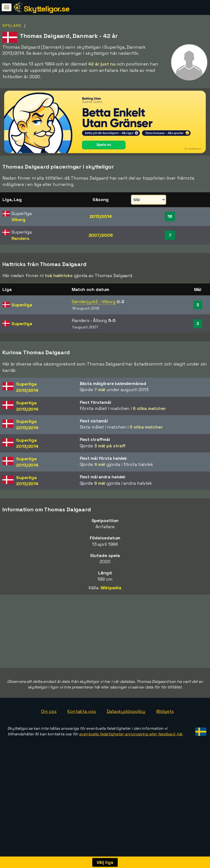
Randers (20, 238)
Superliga (22, 305)
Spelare (12, 26)
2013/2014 (101, 216)
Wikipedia (111, 588)
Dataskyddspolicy (126, 738)
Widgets (165, 738)
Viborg (18, 220)
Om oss (49, 738)
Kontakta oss (82, 738)
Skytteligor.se (47, 9)
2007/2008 (101, 235)
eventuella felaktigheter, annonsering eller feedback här (131, 760)
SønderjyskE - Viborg (94, 302)
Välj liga (105, 862)
